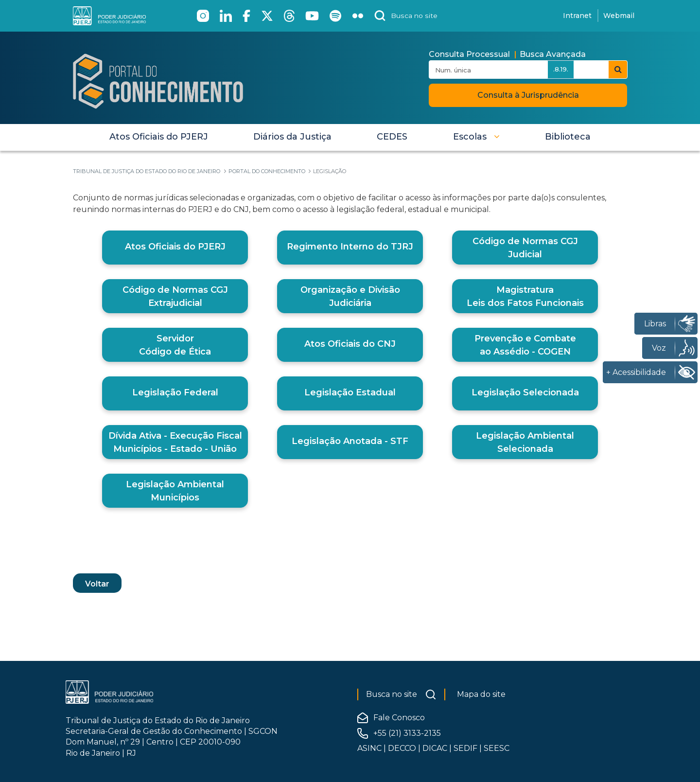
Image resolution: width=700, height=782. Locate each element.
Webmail (619, 16)
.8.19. (561, 69)
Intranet (577, 16)
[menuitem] (159, 137)
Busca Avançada (553, 54)
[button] (476, 137)
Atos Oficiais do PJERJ (175, 247)
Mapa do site (481, 694)
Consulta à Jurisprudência (528, 95)
